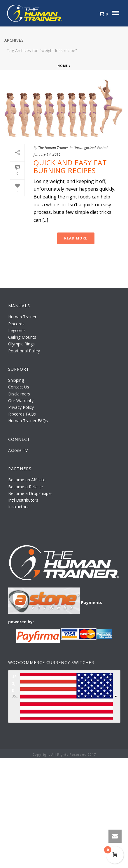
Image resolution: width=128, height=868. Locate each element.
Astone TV (18, 450)
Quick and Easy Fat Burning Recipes (70, 166)
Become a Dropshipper (30, 493)
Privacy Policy (21, 407)
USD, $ (14, 683)
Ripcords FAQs (22, 414)
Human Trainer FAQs (28, 421)
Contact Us (19, 387)
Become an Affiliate (27, 480)
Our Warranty (21, 401)
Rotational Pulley (24, 351)
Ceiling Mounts (22, 337)
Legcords (17, 330)
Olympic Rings (21, 344)
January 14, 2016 (47, 154)
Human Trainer (22, 317)
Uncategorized (85, 148)
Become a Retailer (26, 487)
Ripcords (16, 324)
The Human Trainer (53, 148)
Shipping (16, 380)
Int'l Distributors (23, 500)
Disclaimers (19, 394)
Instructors (18, 507)
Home (63, 66)
